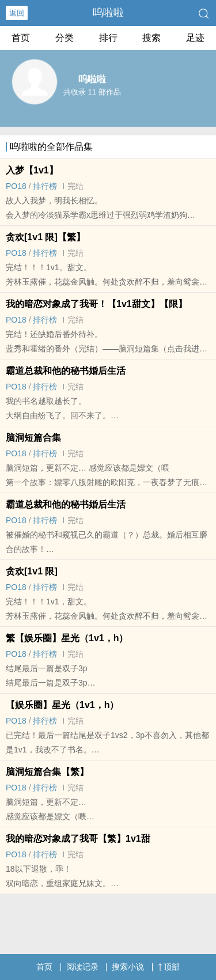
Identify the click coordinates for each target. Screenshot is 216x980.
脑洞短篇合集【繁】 (47, 772)
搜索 (151, 38)
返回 (17, 13)
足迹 (195, 38)
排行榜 (45, 186)
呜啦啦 (108, 13)
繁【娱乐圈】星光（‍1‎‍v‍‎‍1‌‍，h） (67, 638)
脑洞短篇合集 (33, 438)
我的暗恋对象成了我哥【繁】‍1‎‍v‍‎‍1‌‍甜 (78, 839)
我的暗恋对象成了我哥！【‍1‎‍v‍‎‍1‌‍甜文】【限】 (96, 304)
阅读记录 (82, 967)
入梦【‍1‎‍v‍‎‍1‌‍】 (32, 170)
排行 (108, 38)
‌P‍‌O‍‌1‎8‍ (16, 186)
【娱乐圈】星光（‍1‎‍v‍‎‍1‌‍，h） (62, 705)
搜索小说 (128, 967)
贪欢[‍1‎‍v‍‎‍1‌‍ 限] (32, 571)
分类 (65, 38)
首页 (21, 38)
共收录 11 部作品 (92, 92)
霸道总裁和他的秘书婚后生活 (66, 371)
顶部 (169, 967)
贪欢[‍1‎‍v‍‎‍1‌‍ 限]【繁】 (46, 237)
